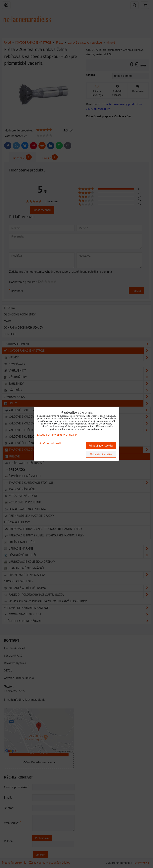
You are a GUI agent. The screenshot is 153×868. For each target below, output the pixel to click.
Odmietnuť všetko (101, 454)
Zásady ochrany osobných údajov (57, 435)
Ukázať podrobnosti (49, 443)
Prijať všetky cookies (101, 446)
